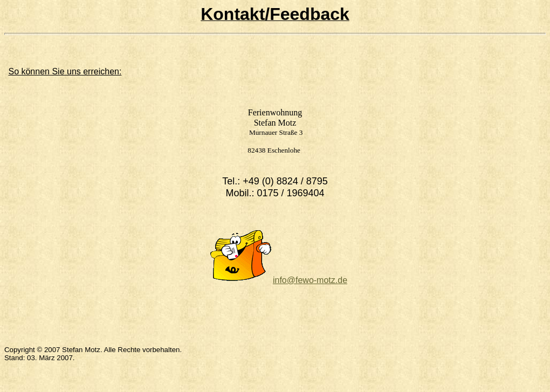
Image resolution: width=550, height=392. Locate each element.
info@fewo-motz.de (310, 280)
